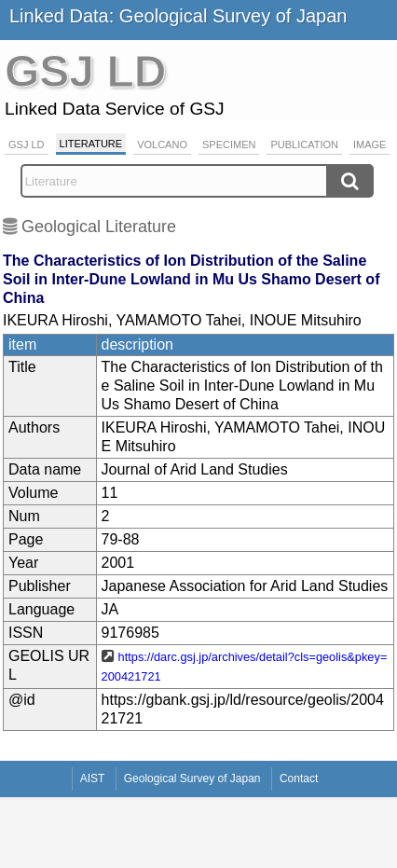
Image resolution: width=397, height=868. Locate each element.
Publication (304, 145)
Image (370, 145)
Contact (299, 778)
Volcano (162, 145)
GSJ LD (27, 145)
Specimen (229, 145)
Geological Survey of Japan (192, 778)
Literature (91, 144)
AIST (93, 778)
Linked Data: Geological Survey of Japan (178, 16)
